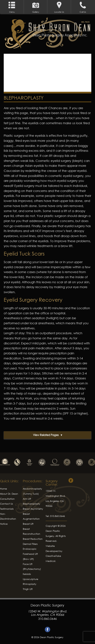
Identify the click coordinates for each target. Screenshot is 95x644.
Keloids (27, 574)
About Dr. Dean (9, 494)
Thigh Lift (28, 589)
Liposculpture (31, 579)
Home (3, 489)
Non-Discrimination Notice (8, 519)
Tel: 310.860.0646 (55, 516)
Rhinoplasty (30, 584)
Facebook (47, 629)
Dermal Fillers (30, 544)
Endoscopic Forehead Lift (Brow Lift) (30, 554)
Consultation (7, 499)
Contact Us (6, 504)
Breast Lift (28, 524)
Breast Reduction (33, 539)
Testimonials (7, 509)
